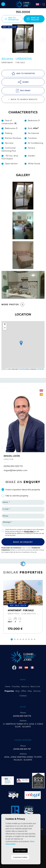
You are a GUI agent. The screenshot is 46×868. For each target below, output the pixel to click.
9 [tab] (35, 639)
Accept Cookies (20, 851)
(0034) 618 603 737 (22, 749)
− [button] (5, 328)
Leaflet (9, 369)
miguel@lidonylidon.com (16, 470)
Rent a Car (35, 686)
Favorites (16, 686)
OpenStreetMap (24, 369)
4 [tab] (20, 639)
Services (37, 691)
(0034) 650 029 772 (13, 466)
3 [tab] (18, 639)
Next (42, 40)
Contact (23, 696)
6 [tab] (26, 639)
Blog (17, 691)
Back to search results (23, 99)
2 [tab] (15, 639)
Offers (24, 691)
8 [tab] (32, 639)
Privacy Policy (29, 532)
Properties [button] (9, 691)
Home (8, 686)
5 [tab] (23, 639)
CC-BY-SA (40, 369)
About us (25, 686)
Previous (4, 40)
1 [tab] (12, 639)
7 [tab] (29, 639)
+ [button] (5, 324)
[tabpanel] (23, 607)
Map (30, 691)
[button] (23, 304)
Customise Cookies (20, 857)
